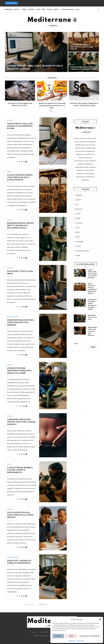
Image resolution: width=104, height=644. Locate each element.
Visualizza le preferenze (90, 636)
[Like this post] (17, 162)
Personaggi (79, 241)
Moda (44, 9)
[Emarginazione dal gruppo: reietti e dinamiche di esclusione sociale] (84, 62)
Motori (49, 9)
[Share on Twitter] (22, 162)
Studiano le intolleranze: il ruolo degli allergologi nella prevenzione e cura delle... (52, 106)
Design (24, 9)
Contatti (33, 632)
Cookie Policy (72, 641)
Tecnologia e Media (68, 9)
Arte (77, 204)
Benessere (8, 9)
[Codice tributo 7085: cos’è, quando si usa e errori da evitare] (36, 52)
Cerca (76, 343)
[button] (100, 619)
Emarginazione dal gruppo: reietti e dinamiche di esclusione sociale (21, 226)
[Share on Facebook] (20, 162)
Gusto (38, 9)
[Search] (98, 9)
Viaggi (77, 9)
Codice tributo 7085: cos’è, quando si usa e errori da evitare (20, 126)
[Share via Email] (26, 162)
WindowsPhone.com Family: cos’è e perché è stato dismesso (21, 322)
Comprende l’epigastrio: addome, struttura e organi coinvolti (21, 422)
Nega (71, 636)
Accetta (58, 636)
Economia (31, 9)
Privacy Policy (80, 641)
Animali (78, 200)
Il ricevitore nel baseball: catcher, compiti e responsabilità (20, 470)
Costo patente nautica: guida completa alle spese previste (20, 515)
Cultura (16, 9)
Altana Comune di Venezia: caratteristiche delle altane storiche (82, 47)
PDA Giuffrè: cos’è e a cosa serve (92, 317)
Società (56, 9)
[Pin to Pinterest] (24, 162)
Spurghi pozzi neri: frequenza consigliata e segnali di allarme (19, 371)
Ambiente (79, 195)
